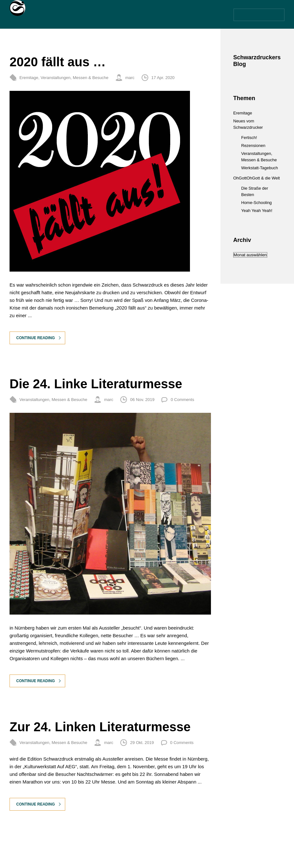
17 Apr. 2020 (163, 78)
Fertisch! (249, 138)
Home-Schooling (256, 203)
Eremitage (29, 78)
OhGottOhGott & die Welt (256, 178)
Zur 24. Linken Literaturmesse (100, 727)
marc (130, 78)
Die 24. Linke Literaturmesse (96, 384)
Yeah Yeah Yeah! (257, 211)
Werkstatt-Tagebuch (259, 168)
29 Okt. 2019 (142, 743)
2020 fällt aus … (58, 62)
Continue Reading (35, 338)
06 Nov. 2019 (142, 400)
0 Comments (182, 400)
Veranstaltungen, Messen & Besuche (74, 78)
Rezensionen (253, 146)
